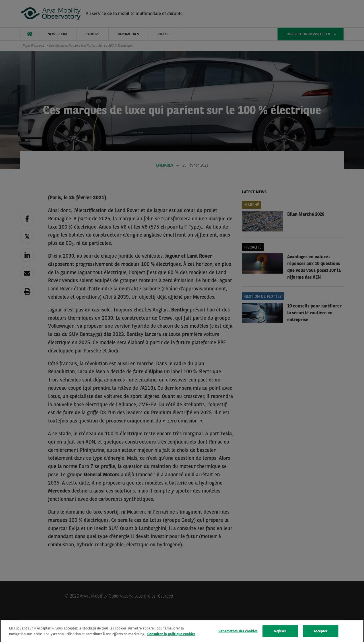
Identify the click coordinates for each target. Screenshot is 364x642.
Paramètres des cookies (238, 634)
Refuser (280, 634)
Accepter (321, 634)
